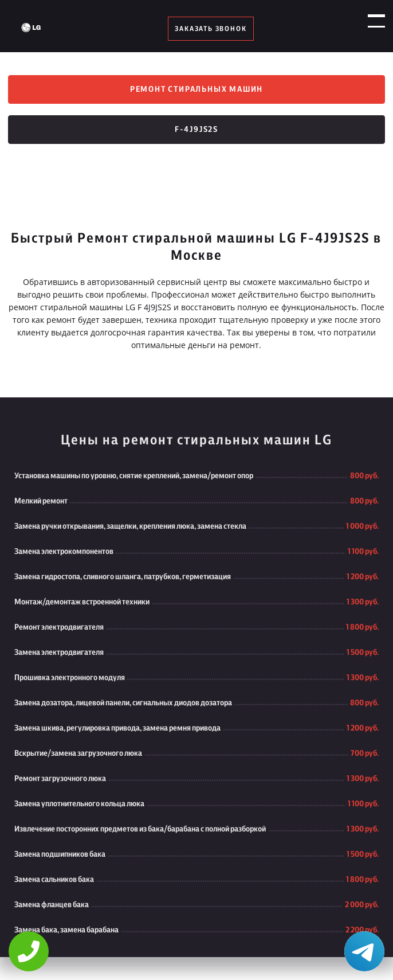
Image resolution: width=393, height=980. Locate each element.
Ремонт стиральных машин (196, 89)
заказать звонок (211, 29)
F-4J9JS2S (196, 130)
